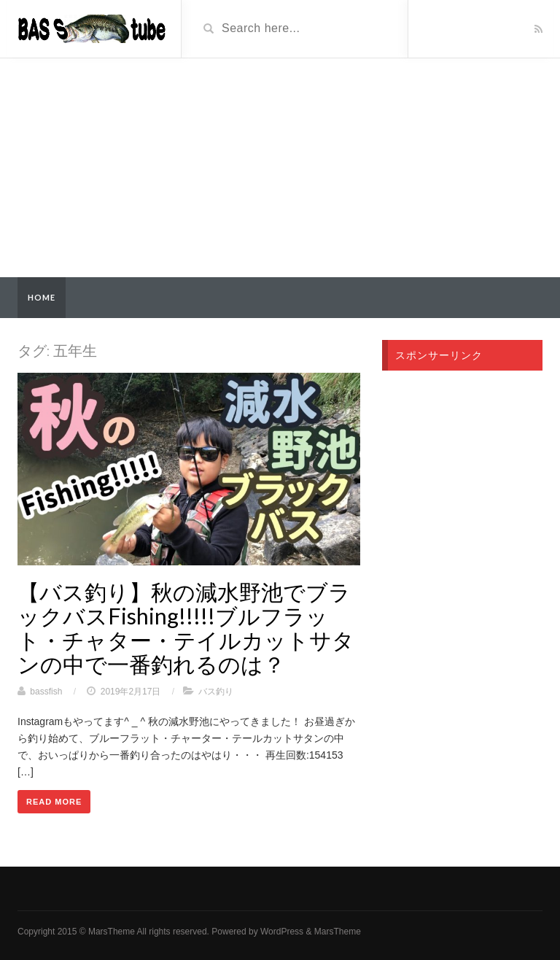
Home (42, 297)
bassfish (46, 692)
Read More (54, 802)
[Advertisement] (280, 168)
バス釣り (216, 692)
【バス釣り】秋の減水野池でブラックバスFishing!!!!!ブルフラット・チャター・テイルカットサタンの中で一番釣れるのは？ (186, 628)
